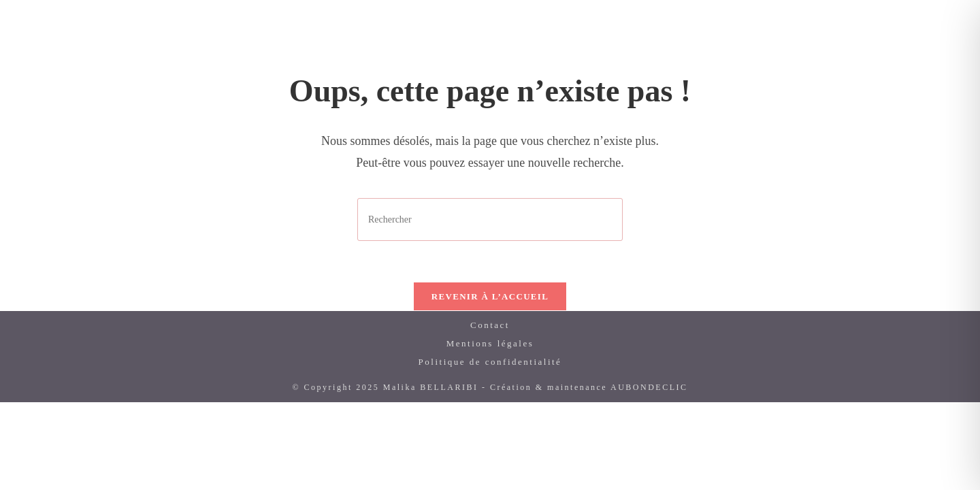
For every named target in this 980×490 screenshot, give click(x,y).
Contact (490, 325)
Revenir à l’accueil (490, 296)
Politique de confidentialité (490, 362)
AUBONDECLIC (649, 387)
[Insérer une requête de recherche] (490, 219)
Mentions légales (490, 343)
